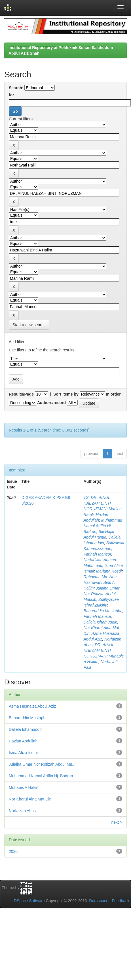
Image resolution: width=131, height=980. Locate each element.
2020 (13, 851)
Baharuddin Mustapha (103, 611)
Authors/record (51, 403)
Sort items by (66, 394)
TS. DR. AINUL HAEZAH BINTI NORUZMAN (97, 503)
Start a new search (29, 325)
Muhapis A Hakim (24, 787)
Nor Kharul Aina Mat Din (30, 799)
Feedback (121, 901)
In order (113, 394)
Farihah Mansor (98, 554)
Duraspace (99, 901)
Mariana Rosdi (109, 571)
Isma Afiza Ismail (24, 753)
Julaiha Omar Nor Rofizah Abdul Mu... (42, 764)
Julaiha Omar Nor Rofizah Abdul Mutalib (102, 594)
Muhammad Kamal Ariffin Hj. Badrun (103, 526)
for (11, 95)
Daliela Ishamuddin (101, 622)
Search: (16, 88)
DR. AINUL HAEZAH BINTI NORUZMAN (99, 650)
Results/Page (21, 394)
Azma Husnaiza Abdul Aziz (32, 706)
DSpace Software (29, 901)
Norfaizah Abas (22, 811)
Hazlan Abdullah (23, 741)
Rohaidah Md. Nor (100, 577)
